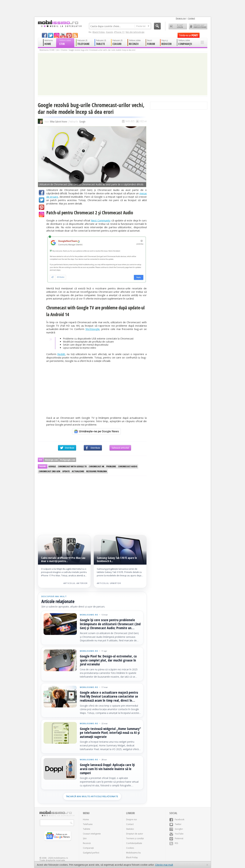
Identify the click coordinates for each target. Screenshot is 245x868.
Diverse (64, 50)
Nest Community (101, 220)
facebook (45, 35)
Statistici (130, 829)
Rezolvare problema (97, 471)
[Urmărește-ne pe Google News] (96, 431)
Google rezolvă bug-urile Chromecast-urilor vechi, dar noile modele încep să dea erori (102, 50)
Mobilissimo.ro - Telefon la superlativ (60, 24)
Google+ (42, 214)
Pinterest (42, 207)
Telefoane (88, 824)
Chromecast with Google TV (72, 466)
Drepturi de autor (135, 834)
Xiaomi (109, 32)
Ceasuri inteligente (92, 834)
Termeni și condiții (135, 838)
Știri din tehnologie (135, 32)
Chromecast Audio (128, 466)
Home (86, 819)
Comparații (88, 848)
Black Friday (99, 32)
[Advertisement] (96, 389)
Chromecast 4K (96, 466)
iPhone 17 (119, 32)
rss (75, 35)
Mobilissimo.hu (133, 853)
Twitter (42, 200)
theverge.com (51, 460)
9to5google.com (68, 460)
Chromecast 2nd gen (50, 471)
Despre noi (181, 18)
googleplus (57, 35)
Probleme (111, 466)
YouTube (176, 834)
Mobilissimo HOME (47, 50)
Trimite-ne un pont (189, 35)
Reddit (61, 354)
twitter (51, 35)
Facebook (42, 193)
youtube (63, 35)
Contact (192, 18)
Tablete (87, 829)
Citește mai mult (164, 865)
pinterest (69, 35)
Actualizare (78, 471)
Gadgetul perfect (91, 853)
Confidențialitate (134, 843)
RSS (174, 843)
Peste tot (143, 26)
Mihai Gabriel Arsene (59, 122)
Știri (58, 50)
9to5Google (92, 329)
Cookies (130, 848)
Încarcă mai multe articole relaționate (92, 796)
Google (82, 122)
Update (66, 471)
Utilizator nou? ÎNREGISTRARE (198, 26)
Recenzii (87, 843)
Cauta (157, 26)
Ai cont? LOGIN (178, 26)
